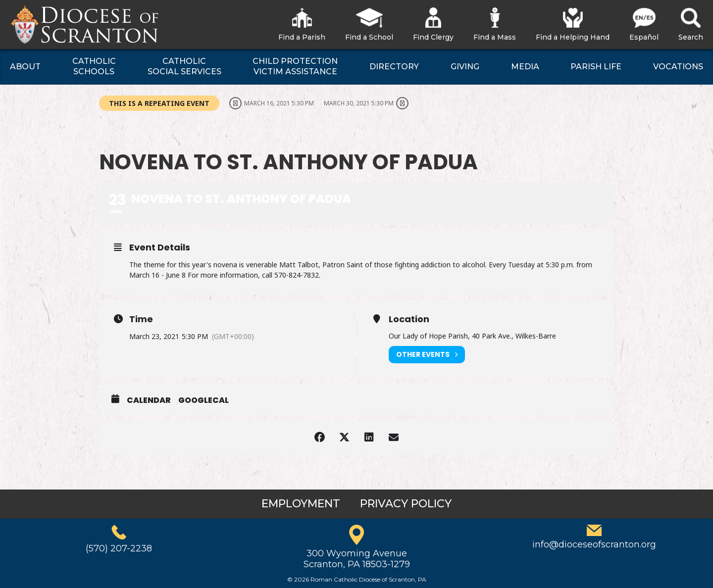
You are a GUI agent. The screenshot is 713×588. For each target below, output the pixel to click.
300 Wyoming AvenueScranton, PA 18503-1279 (357, 559)
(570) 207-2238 (119, 548)
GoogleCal (204, 400)
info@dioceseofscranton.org (594, 544)
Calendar (149, 400)
